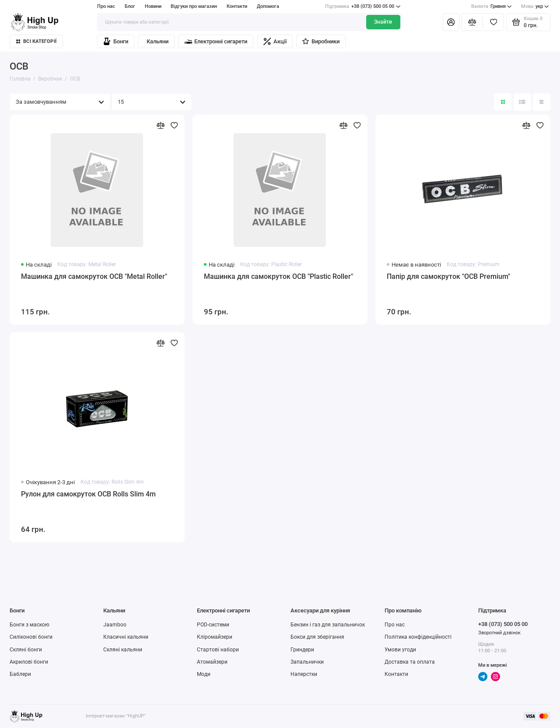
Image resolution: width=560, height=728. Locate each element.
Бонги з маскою (30, 625)
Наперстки (304, 674)
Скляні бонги (26, 650)
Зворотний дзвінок (499, 633)
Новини (153, 6)
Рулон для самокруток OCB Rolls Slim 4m (88, 494)
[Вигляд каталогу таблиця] (542, 102)
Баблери (20, 674)
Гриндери (302, 650)
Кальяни (157, 41)
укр (535, 7)
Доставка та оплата (410, 662)
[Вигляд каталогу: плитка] (503, 102)
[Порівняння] (472, 22)
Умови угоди (400, 650)
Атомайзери (212, 662)
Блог (130, 6)
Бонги (116, 41)
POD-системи (213, 625)
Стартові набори (218, 650)
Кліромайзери (215, 637)
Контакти (237, 6)
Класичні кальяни (126, 637)
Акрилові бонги (29, 662)
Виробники (321, 41)
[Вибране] (493, 22)
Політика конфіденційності (418, 637)
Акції (275, 41)
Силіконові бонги (31, 637)
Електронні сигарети (216, 41)
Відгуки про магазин (194, 6)
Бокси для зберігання (317, 637)
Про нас (106, 6)
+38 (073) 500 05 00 (363, 7)
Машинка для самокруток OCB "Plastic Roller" (278, 276)
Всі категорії (36, 41)
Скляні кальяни (123, 650)
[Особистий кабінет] (451, 22)
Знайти (383, 22)
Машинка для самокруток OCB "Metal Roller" (94, 276)
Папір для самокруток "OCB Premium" (448, 276)
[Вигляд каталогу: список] (522, 102)
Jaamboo (115, 625)
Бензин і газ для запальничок (328, 625)
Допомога (268, 6)
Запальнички (307, 662)
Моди (204, 674)
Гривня (492, 7)
